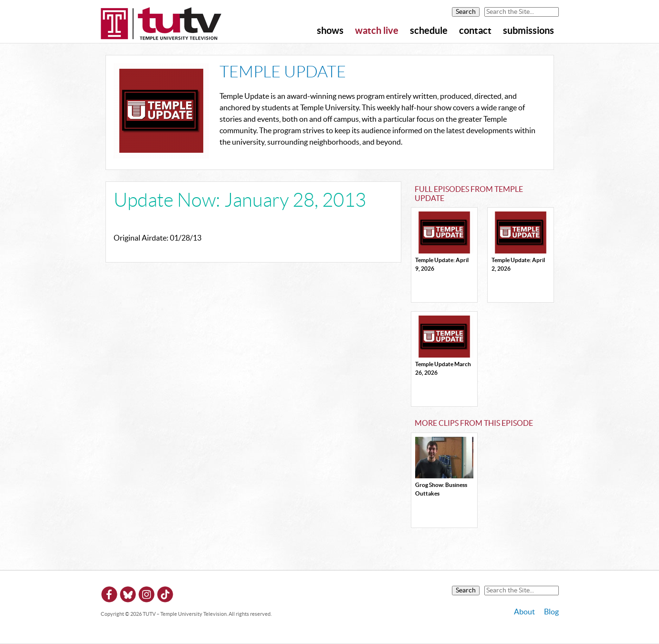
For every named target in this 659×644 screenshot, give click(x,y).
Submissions (528, 31)
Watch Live (377, 31)
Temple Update (283, 72)
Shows (330, 31)
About (524, 612)
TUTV (161, 24)
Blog (551, 612)
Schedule (429, 31)
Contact (475, 31)
